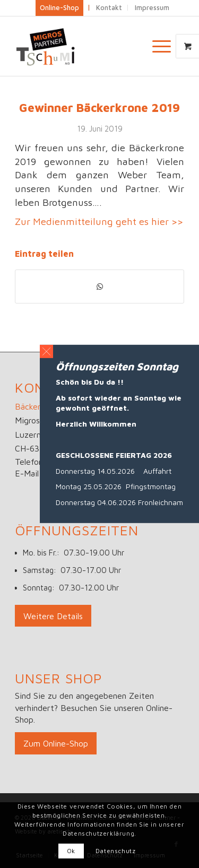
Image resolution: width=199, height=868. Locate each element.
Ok (71, 851)
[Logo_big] (83, 46)
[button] (46, 351)
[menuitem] (163, 46)
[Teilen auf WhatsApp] (99, 287)
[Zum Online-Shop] (56, 743)
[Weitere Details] (53, 616)
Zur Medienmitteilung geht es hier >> (99, 221)
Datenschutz (116, 851)
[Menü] (156, 46)
